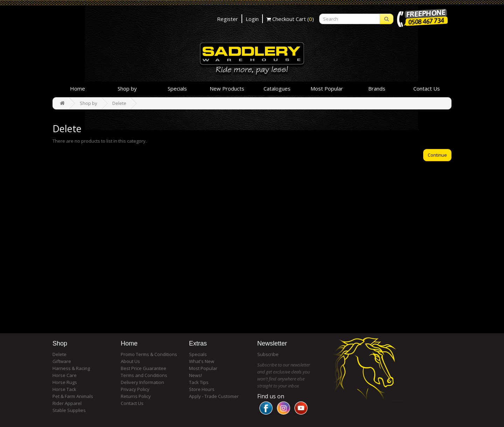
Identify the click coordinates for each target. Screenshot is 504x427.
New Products (227, 88)
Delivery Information (142, 382)
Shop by (127, 88)
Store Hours (202, 389)
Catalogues (277, 88)
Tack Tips (199, 382)
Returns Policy (136, 396)
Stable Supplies (69, 410)
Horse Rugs (65, 382)
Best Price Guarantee (143, 368)
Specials (177, 88)
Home (78, 88)
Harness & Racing (71, 368)
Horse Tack (64, 389)
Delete (119, 103)
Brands (377, 88)
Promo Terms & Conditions (149, 354)
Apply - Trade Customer (214, 396)
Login (252, 19)
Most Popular (327, 88)
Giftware (62, 361)
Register (227, 19)
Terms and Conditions (144, 375)
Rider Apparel (67, 403)
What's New (202, 361)
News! (195, 375)
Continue (437, 155)
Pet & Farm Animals (73, 396)
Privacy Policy (135, 389)
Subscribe (268, 354)
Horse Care (65, 375)
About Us (130, 361)
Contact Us (427, 88)
